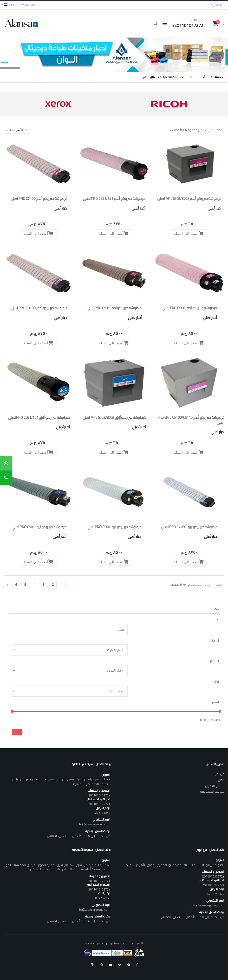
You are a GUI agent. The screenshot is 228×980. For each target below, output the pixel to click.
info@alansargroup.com (94, 824)
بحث (217, 620)
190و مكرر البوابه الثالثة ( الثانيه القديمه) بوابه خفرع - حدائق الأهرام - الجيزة (175, 865)
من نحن (219, 774)
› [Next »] (7, 584)
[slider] (12, 711)
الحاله (216, 682)
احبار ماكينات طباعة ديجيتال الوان (163, 77)
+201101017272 (99, 795)
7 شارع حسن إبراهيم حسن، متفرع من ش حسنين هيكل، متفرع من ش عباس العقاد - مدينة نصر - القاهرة (61, 781)
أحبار (202, 77)
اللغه (9, 5)
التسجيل (217, 5)
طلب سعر (30, 5)
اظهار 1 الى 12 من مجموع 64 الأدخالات (196, 130)
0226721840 (102, 813)
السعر (216, 702)
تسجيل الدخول (215, 786)
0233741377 (216, 894)
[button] (155, 24)
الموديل (214, 661)
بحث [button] (217, 609)
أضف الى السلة (189, 233)
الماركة (215, 641)
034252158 (103, 898)
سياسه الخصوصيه (212, 791)
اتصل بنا (219, 780)
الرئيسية (219, 77)
